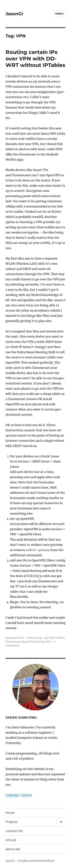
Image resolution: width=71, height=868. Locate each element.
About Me (13, 849)
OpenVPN (27, 642)
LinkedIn (12, 795)
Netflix (61, 638)
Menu (59, 14)
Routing (39, 642)
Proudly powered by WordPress (36, 861)
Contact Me (14, 831)
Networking (34, 638)
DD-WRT (50, 638)
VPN (48, 642)
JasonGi (14, 14)
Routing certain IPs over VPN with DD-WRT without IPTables (35, 59)
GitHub (11, 840)
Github (27, 795)
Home (10, 813)
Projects (12, 822)
